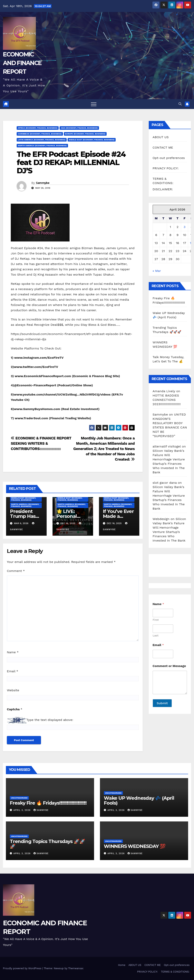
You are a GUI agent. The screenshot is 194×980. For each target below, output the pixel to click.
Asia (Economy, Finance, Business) (79, 128)
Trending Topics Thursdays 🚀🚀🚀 (47, 844)
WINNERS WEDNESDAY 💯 (135, 846)
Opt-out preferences (169, 158)
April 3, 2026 (23, 810)
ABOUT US (161, 137)
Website (13, 690)
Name (13, 652)
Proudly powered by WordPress (23, 968)
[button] (180, 104)
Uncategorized (19, 798)
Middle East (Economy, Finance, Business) (92, 140)
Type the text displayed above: (50, 720)
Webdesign (161, 519)
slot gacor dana (165, 483)
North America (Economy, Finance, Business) (42, 146)
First (156, 620)
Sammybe (43, 183)
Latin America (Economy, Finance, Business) (42, 140)
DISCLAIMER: (163, 189)
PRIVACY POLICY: (166, 168)
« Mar (157, 271)
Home (122, 965)
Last (156, 635)
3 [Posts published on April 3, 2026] (184, 227)
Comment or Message (169, 666)
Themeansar (76, 968)
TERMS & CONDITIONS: (175, 972)
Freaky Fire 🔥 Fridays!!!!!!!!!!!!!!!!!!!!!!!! (48, 803)
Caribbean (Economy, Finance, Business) (40, 134)
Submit (162, 703)
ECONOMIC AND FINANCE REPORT (22, 63)
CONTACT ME (163, 147)
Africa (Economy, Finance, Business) (38, 128)
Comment (16, 571)
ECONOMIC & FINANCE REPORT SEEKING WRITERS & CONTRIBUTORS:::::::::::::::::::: (41, 443)
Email (13, 671)
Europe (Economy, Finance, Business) (85, 134)
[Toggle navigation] (94, 104)
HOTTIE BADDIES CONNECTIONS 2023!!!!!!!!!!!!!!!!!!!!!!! (167, 400)
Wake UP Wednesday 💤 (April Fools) (139, 800)
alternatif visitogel (167, 446)
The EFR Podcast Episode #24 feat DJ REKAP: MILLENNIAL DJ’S (71, 162)
